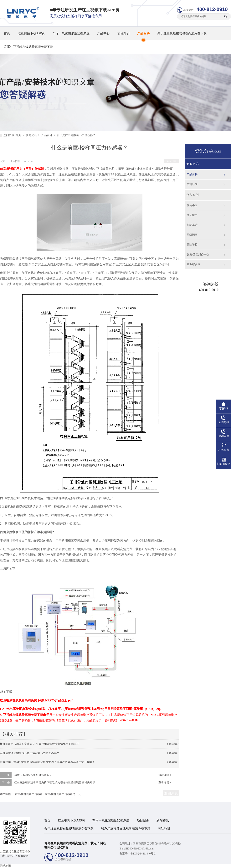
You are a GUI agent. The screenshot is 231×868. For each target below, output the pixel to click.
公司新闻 (192, 184)
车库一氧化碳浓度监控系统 (71, 33)
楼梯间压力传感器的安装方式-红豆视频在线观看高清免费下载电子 (40, 744)
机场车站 (192, 225)
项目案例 (123, 33)
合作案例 (192, 195)
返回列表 (171, 161)
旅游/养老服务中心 (198, 254)
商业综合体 (193, 264)
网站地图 (164, 829)
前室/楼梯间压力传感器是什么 (63, 794)
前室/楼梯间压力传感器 (29, 794)
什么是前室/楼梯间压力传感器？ (76, 135)
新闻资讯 (32, 135)
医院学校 (192, 245)
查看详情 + (165, 775)
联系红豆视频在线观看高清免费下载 (28, 47)
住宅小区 (192, 205)
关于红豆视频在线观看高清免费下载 (182, 33)
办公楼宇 (192, 215)
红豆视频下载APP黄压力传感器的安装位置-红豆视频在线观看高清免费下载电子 (47, 762)
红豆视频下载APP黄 (31, 33)
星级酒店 (192, 235)
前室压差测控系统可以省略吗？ (33, 775)
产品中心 (103, 33)
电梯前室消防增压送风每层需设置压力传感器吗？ (30, 753)
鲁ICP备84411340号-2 (143, 854)
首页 (7, 33)
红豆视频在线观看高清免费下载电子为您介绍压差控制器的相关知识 (55, 782)
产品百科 (143, 33)
